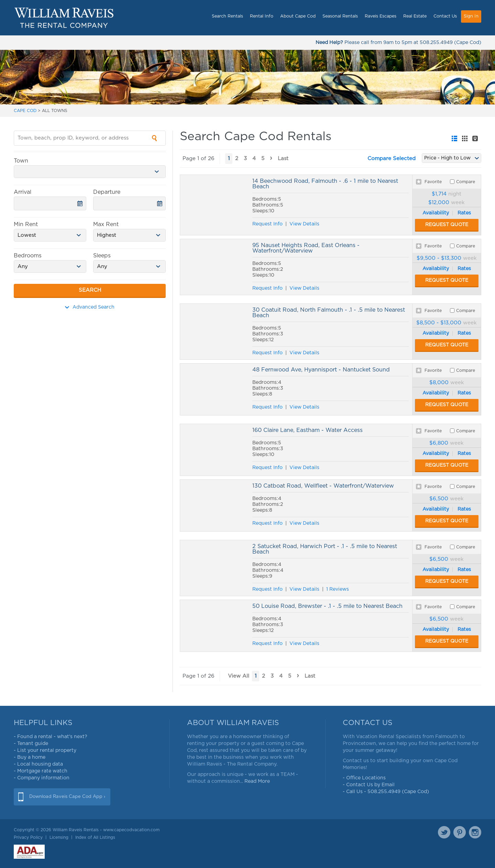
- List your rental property (45, 750)
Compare (466, 182)
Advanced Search (90, 307)
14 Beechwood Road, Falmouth (214, 205)
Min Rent (26, 224)
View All (239, 676)
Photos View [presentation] (465, 138)
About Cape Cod (298, 16)
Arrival (23, 192)
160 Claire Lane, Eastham (214, 450)
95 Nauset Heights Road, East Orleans (214, 267)
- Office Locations (364, 778)
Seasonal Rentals (340, 16)
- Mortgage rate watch (41, 771)
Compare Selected (392, 159)
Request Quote (447, 225)
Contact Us (445, 16)
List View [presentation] (454, 138)
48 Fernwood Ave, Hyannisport (214, 389)
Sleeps (102, 256)
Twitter (444, 832)
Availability (436, 213)
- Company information (42, 778)
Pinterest (460, 832)
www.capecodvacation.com (131, 830)
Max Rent (106, 224)
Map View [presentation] (475, 138)
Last (283, 159)
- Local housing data (38, 764)
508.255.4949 (436, 43)
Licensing (59, 837)
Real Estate (415, 16)
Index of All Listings (95, 837)
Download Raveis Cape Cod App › (67, 797)
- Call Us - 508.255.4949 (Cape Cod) (386, 792)
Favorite (433, 182)
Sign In (471, 16)
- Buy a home (30, 757)
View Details (304, 224)
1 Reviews (338, 589)
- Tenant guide (31, 744)
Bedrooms (28, 256)
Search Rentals (227, 16)
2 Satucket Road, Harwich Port (214, 568)
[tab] (454, 138)
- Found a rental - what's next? (51, 737)
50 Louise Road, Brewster (214, 626)
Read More (257, 781)
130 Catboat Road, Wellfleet (214, 505)
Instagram (475, 832)
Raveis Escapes (381, 16)
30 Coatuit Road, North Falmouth (214, 332)
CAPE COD (25, 111)
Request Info (267, 224)
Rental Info (262, 16)
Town (21, 161)
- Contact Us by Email (369, 785)
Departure (107, 192)
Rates (464, 213)
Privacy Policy (28, 837)
